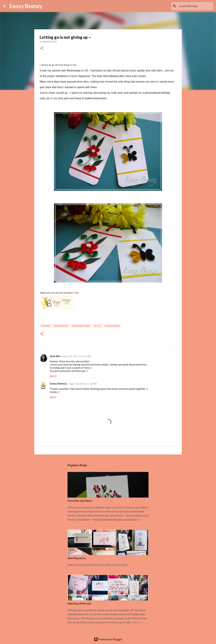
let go (97, 326)
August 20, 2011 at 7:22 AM (82, 384)
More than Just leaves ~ (80, 501)
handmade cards (81, 326)
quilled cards (112, 326)
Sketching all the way (79, 604)
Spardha (55, 356)
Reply (53, 376)
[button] (42, 48)
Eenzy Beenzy (26, 6)
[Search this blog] (196, 6)
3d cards (46, 326)
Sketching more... (77, 558)
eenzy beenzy (61, 326)
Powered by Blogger (108, 639)
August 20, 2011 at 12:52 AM (76, 356)
